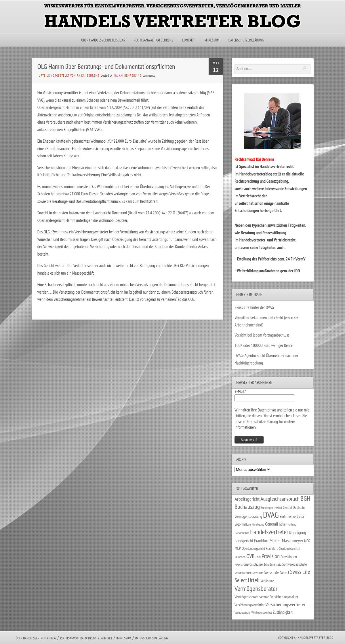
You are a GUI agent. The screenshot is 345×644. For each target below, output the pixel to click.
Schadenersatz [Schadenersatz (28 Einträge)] (272, 564)
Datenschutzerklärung (246, 40)
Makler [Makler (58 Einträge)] (275, 541)
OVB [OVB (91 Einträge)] (250, 556)
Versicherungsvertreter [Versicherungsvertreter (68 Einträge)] (285, 604)
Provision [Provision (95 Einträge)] (271, 556)
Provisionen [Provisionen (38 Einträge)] (289, 557)
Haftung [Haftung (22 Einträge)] (292, 524)
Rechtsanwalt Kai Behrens (154, 40)
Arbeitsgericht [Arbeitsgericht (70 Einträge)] (247, 499)
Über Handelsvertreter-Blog (103, 40)
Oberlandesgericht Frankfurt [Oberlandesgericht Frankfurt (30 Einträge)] (260, 548)
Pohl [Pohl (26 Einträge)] (258, 557)
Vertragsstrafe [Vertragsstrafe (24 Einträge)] (242, 612)
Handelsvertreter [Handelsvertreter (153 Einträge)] (269, 532)
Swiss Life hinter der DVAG (254, 307)
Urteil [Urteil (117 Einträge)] (254, 580)
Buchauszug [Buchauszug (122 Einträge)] (247, 507)
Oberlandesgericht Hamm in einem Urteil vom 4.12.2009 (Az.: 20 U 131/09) (94, 107)
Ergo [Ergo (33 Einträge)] (238, 524)
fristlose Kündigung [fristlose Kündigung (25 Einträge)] (253, 524)
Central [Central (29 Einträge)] (287, 507)
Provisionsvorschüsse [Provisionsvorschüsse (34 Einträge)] (249, 564)
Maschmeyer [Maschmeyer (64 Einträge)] (292, 540)
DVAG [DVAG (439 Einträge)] (271, 515)
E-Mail (241, 391)
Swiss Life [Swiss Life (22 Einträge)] (258, 573)
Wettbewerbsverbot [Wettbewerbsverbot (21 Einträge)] (262, 613)
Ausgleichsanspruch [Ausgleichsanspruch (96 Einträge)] (280, 499)
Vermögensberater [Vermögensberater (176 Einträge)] (256, 589)
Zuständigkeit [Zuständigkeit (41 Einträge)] (283, 612)
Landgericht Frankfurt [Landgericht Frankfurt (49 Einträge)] (251, 541)
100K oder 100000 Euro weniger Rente (264, 345)
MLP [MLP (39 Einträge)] (238, 548)
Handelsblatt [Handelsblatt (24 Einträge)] (242, 533)
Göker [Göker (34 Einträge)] (283, 524)
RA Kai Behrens (126, 75)
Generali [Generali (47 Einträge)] (271, 524)
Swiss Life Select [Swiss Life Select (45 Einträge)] (277, 572)
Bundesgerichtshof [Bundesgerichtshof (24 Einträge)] (271, 508)
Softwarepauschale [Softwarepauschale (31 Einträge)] (295, 564)
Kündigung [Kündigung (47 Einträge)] (298, 532)
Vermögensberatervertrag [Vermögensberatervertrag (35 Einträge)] (252, 597)
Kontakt (188, 40)
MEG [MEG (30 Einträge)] (307, 541)
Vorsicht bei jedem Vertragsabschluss (262, 335)
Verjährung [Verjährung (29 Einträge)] (267, 581)
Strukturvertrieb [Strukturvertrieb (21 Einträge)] (243, 573)
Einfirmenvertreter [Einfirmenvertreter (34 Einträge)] (292, 516)
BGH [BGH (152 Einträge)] (305, 498)
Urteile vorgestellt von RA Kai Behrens (69, 75)
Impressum (211, 40)
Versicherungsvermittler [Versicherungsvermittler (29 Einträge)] (249, 605)
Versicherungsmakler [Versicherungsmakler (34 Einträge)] (284, 597)
